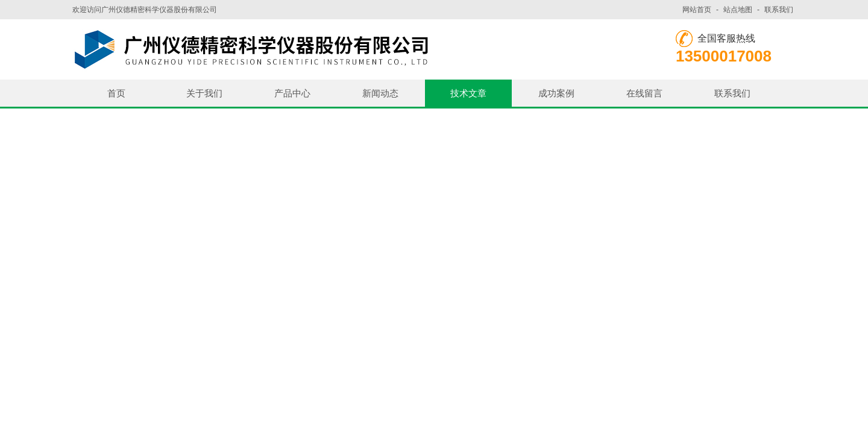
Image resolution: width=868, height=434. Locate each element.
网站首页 (697, 10)
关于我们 (204, 93)
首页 (116, 93)
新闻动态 (380, 93)
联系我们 (779, 10)
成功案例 (556, 93)
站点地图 (738, 10)
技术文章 (468, 93)
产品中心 (292, 93)
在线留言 (644, 93)
